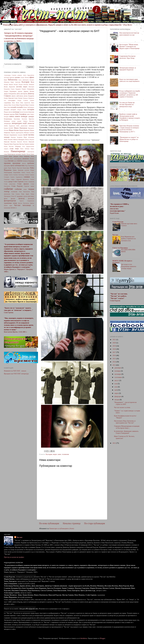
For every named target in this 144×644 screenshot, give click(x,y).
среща (10, 182)
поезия (11, 161)
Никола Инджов (29, 140)
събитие (8, 189)
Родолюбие (17, 172)
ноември (118, 371)
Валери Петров (18, 84)
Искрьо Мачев (22, 110)
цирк (11, 205)
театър (7, 191)
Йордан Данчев (8, 112)
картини (12, 114)
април (117, 393)
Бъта (32, 82)
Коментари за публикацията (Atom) (62, 528)
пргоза (24, 163)
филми (13, 198)
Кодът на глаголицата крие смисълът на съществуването (129, 80)
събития (18, 189)
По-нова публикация (49, 523)
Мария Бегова (14, 130)
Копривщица (8, 119)
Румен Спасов (26, 172)
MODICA (14, 208)
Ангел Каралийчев (29, 75)
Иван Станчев (30, 105)
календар (16, 112)
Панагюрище (18, 151)
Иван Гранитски (25, 103)
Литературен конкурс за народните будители (128, 69)
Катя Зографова (21, 114)
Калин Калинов (24, 112)
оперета (6, 149)
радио (6, 168)
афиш (32, 77)
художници (8, 203)
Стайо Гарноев (18, 182)
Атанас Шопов (25, 77)
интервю (7, 110)
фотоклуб (31, 198)
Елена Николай (9, 98)
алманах (20, 75)
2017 (114, 352)
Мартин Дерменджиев (17, 133)
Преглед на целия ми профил (14, 557)
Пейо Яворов (13, 156)
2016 (114, 355)
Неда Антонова (29, 137)
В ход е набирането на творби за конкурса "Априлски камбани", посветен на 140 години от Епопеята (130, 94)
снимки (27, 177)
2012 (114, 443)
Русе (33, 172)
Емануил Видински (28, 98)
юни (116, 387)
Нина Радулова (14, 144)
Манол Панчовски (21, 128)
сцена (32, 186)
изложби (20, 107)
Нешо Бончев (8, 139)
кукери (14, 121)
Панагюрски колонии (14, 154)
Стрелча (26, 186)
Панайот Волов (26, 154)
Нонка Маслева (9, 146)
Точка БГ (14, 196)
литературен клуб (19, 123)
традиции (20, 196)
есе (5, 100)
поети (20, 161)
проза (12, 165)
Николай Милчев (22, 142)
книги (18, 116)
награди (7, 137)
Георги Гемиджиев (28, 89)
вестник (19, 87)
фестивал (31, 196)
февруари (118, 396)
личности (31, 123)
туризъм (25, 196)
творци (31, 189)
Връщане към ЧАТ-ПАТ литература (16, 374)
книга (12, 116)
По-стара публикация (95, 523)
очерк (17, 149)
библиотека (13, 80)
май (116, 390)
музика (31, 135)
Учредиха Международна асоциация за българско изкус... (127, 427)
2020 (114, 343)
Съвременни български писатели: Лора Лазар (127, 57)
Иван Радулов (21, 105)
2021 (114, 340)
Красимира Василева (20, 119)
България (49, 454)
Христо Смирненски (27, 201)
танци (25, 189)
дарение (20, 91)
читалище (27, 205)
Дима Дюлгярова (22, 94)
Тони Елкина (16, 194)
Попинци (31, 161)
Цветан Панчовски (24, 203)
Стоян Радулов (17, 186)
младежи (20, 135)
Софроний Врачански (22, 179)
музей (25, 135)
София (13, 179)
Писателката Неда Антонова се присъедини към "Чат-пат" (125, 422)
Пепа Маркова (24, 156)
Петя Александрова (16, 159)
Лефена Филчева (29, 121)
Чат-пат (17, 205)
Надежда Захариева (17, 137)
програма (7, 166)
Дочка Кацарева (29, 96)
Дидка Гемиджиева (10, 94)
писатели (26, 159)
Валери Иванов (8, 84)
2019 (114, 346)
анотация (7, 77)
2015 (114, 359)
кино (60, 454)
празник (7, 163)
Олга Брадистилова (28, 146)
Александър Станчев (10, 75)
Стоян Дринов (23, 184)
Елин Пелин (18, 98)
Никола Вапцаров (19, 139)
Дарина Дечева (29, 91)
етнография (12, 100)
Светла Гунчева (13, 175)
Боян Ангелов (15, 82)
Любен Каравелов (9, 126)
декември (118, 368)
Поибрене (25, 161)
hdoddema (84, 638)
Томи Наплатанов (24, 192)
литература (7, 123)
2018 (114, 349)
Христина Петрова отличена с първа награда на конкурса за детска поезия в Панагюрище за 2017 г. (129, 129)
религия (27, 170)
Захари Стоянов (23, 100)
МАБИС (11, 128)
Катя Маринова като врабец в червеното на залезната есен (128, 239)
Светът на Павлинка (120, 248)
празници (16, 163)
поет (15, 161)
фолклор (22, 198)
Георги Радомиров (10, 91)
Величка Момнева (29, 84)
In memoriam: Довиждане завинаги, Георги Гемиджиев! (126, 432)
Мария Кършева (24, 130)
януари (117, 400)
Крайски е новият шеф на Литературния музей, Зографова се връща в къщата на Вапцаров (130, 117)
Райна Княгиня (18, 170)
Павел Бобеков (25, 149)
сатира (6, 175)
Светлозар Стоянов (24, 175)
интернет (13, 110)
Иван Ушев (7, 107)
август (117, 380)
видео (55, 454)
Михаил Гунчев (29, 133)
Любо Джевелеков (22, 126)
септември (118, 377)
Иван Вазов (16, 103)
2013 (114, 365)
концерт (31, 116)
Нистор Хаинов (24, 144)
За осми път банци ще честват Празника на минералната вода (127, 104)
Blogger (103, 638)
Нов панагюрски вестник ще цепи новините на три (129, 34)
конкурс (24, 116)
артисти (12, 77)
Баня (5, 80)
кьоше (19, 121)
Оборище (18, 146)
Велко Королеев (9, 87)
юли (116, 384)
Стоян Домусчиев (10, 184)
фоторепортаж (10, 201)
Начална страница (72, 523)
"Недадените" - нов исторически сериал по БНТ (125, 403)
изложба (14, 107)
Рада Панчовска (30, 166)
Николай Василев (10, 142)
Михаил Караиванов (10, 135)
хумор (15, 203)
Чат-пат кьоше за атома (122, 407)
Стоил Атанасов (29, 182)
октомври (118, 374)
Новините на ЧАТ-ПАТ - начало (15, 371)
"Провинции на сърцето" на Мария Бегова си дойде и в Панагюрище (129, 139)
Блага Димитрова (24, 80)
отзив (12, 149)
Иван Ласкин (12, 105)
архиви (17, 77)
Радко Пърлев (12, 168)
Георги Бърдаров (16, 89)
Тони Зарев (25, 194)
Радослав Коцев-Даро (23, 168)
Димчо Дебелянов (17, 96)
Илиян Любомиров (29, 107)
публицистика (20, 165)
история (31, 109)
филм (6, 198)
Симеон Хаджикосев (16, 177)
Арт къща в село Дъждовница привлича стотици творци (129, 266)
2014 (114, 362)
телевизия (65, 454)
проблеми (31, 163)
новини (32, 144)
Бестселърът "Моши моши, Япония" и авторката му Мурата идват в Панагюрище (129, 46)
